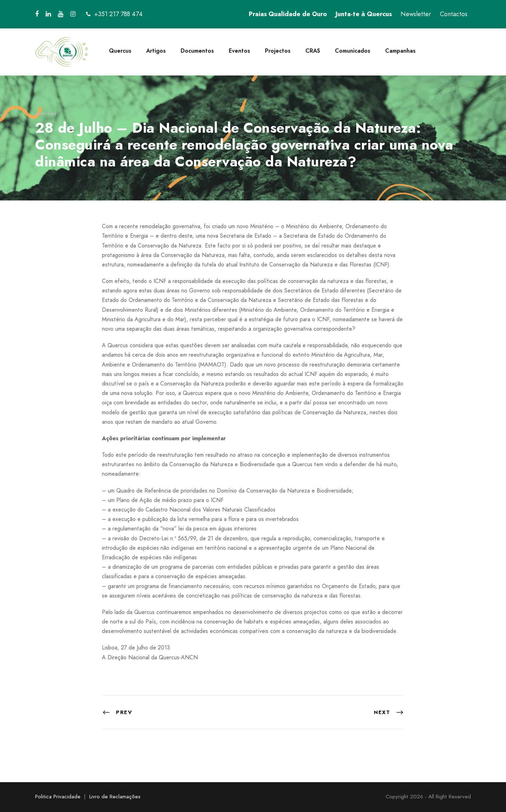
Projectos (278, 51)
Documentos (197, 51)
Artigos (156, 51)
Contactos (454, 14)
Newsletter (416, 14)
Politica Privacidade (58, 797)
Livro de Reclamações (115, 797)
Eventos (239, 51)
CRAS (313, 51)
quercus (46, 113)
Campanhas (400, 51)
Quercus (120, 51)
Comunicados (353, 51)
